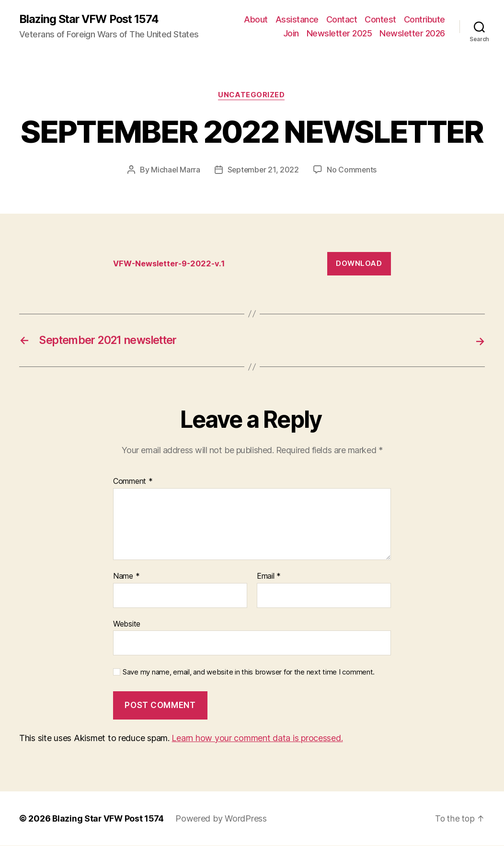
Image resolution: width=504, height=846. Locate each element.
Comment (133, 482)
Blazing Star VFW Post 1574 (92, 19)
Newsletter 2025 (339, 34)
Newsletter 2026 (412, 34)
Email (269, 577)
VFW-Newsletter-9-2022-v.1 (172, 264)
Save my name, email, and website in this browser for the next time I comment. (249, 673)
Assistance (297, 19)
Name (126, 577)
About (256, 19)
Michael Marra (175, 171)
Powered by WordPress (223, 819)
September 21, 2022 (263, 171)
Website (127, 624)
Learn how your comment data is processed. (257, 738)
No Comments (352, 171)
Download (359, 264)
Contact (342, 19)
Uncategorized (252, 96)
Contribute (424, 19)
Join (291, 34)
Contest (380, 19)
